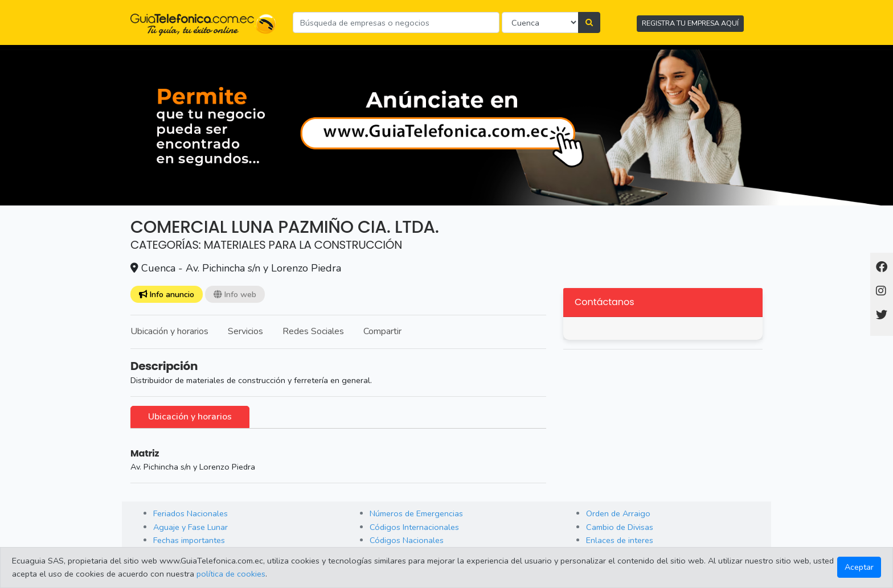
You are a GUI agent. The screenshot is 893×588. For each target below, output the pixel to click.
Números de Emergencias (416, 513)
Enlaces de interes (620, 540)
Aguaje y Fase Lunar (191, 527)
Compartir (382, 331)
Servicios (245, 331)
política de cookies (231, 574)
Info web (235, 294)
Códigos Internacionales (414, 527)
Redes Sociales (313, 331)
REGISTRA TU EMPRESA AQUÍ (690, 23)
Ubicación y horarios (169, 331)
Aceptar (859, 567)
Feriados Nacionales (191, 513)
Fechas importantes (189, 540)
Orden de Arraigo (618, 513)
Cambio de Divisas (620, 527)
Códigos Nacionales (407, 540)
